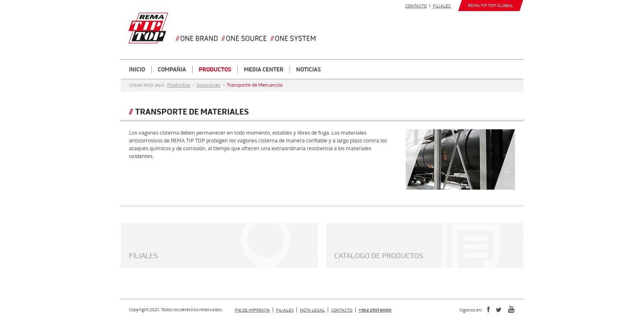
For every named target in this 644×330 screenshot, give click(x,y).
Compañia (172, 69)
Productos (215, 69)
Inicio (137, 69)
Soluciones (208, 85)
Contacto (416, 6)
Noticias (308, 69)
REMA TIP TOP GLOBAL (491, 5)
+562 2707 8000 (375, 310)
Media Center (264, 69)
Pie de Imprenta (252, 310)
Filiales (442, 6)
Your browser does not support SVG (148, 28)
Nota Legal (312, 310)
